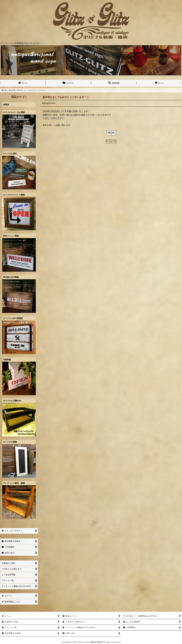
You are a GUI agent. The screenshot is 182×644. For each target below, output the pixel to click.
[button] (114, 83)
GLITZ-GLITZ (97, 642)
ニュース (111, 141)
